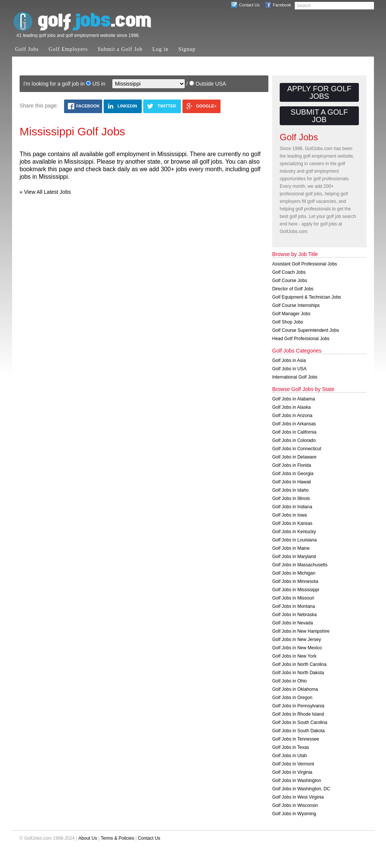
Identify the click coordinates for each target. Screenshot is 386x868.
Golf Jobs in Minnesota (295, 581)
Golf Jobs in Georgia (293, 474)
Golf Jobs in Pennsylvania (298, 706)
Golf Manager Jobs (291, 314)
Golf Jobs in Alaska (291, 407)
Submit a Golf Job (120, 49)
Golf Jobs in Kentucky (294, 532)
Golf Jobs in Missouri (293, 598)
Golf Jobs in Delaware (294, 457)
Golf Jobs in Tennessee (296, 739)
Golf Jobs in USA (289, 369)
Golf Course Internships (296, 305)
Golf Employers (68, 49)
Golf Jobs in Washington (297, 781)
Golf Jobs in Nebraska (294, 615)
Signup (187, 49)
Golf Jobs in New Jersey (296, 639)
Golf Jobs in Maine (291, 548)
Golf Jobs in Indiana (292, 507)
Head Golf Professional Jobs (301, 339)
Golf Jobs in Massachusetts (300, 565)
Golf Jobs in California (294, 432)
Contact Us (249, 5)
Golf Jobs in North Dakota (298, 673)
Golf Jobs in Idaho (290, 490)
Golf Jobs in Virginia (292, 772)
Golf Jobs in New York (294, 656)
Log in (160, 49)
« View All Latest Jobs (45, 192)
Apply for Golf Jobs (319, 92)
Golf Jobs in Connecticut (297, 449)
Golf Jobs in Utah (289, 756)
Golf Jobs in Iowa (289, 515)
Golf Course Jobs (290, 281)
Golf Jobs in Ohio (289, 681)
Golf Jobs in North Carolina (299, 664)
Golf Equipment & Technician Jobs (307, 297)
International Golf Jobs (295, 377)
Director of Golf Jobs (293, 289)
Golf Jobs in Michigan (294, 573)
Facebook (282, 5)
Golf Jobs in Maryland (294, 557)
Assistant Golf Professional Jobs (305, 264)
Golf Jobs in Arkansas (294, 424)
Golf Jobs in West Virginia (298, 797)
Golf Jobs (27, 49)
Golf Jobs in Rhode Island (298, 714)
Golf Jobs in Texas (291, 747)
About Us (88, 838)
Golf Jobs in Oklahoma (295, 689)
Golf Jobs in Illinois (291, 498)
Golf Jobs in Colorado (294, 440)
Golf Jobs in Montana (293, 606)
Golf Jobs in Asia (289, 360)
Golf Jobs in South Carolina (300, 722)
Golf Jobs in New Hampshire (301, 631)
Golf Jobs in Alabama (293, 399)
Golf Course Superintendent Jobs (306, 330)
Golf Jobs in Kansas (292, 523)
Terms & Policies (117, 838)
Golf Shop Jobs (288, 322)
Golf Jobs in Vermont (293, 764)
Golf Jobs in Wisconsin (295, 805)
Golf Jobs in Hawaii (292, 482)
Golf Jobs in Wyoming (294, 814)
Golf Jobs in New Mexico (297, 648)
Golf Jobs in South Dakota (298, 731)
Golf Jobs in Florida (292, 465)
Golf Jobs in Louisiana (294, 540)
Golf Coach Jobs (289, 272)
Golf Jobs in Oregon (292, 698)
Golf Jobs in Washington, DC (301, 789)
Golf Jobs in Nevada (293, 623)
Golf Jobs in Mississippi (296, 590)
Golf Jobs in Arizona (292, 416)
